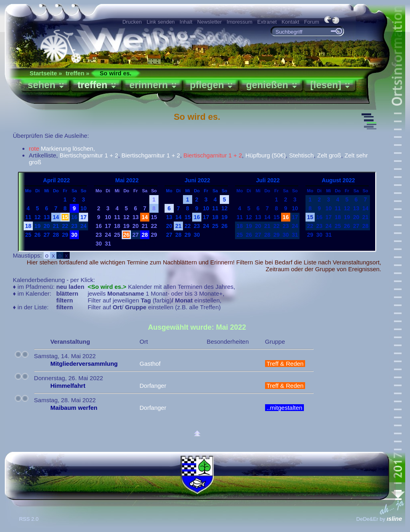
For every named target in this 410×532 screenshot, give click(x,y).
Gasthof (150, 364)
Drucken (132, 22)
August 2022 (338, 180)
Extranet (267, 22)
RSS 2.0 (30, 519)
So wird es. (116, 73)
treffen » (77, 73)
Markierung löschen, (62, 148)
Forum (312, 22)
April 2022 (57, 180)
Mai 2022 (127, 180)
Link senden (161, 22)
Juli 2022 (268, 180)
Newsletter (210, 22)
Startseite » (46, 73)
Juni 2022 (197, 180)
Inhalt (186, 22)
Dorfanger (153, 386)
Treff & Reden (285, 364)
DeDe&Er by (379, 519)
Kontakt (290, 22)
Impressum (239, 22)
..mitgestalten (285, 408)
